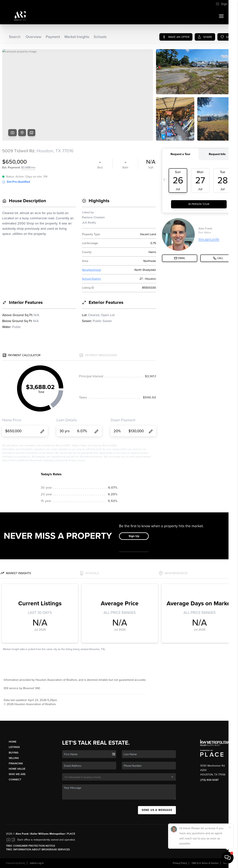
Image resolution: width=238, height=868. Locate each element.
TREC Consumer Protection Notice (30, 846)
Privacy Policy (180, 863)
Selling (14, 758)
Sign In (223, 4)
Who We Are (17, 774)
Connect (15, 780)
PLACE (71, 834)
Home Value (17, 769)
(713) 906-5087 (209, 780)
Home (13, 742)
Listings (14, 747)
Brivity (22, 863)
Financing (16, 763)
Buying (14, 753)
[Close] (230, 827)
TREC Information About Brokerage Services (38, 850)
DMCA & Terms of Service (205, 863)
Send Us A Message (157, 810)
